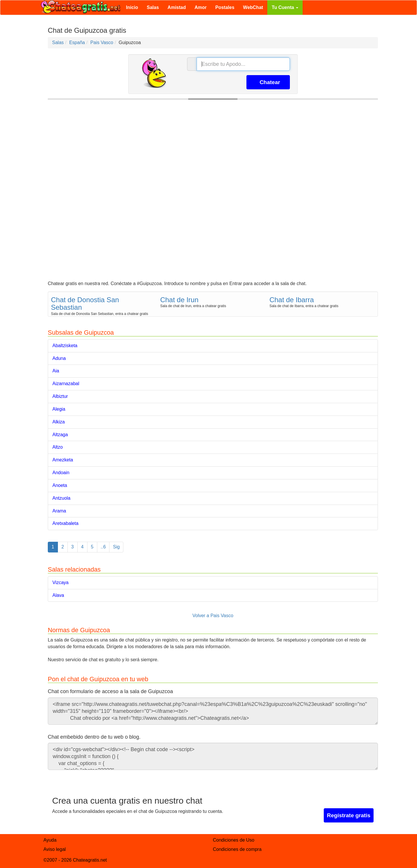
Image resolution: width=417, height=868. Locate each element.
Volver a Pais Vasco (213, 616)
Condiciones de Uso (234, 840)
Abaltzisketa (65, 346)
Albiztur (60, 396)
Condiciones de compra (237, 849)
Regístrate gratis (349, 815)
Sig (116, 547)
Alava (58, 595)
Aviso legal (55, 849)
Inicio (132, 7)
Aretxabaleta (65, 523)
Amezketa (63, 460)
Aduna (59, 358)
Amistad (177, 7)
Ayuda (50, 840)
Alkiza (59, 422)
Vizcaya (61, 582)
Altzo (58, 447)
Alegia (59, 409)
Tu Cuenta (285, 7)
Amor (201, 7)
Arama (59, 511)
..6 (103, 547)
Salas (153, 7)
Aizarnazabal (66, 384)
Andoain (61, 473)
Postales (225, 7)
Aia (56, 371)
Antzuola (61, 498)
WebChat (253, 7)
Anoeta (60, 485)
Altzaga (60, 435)
